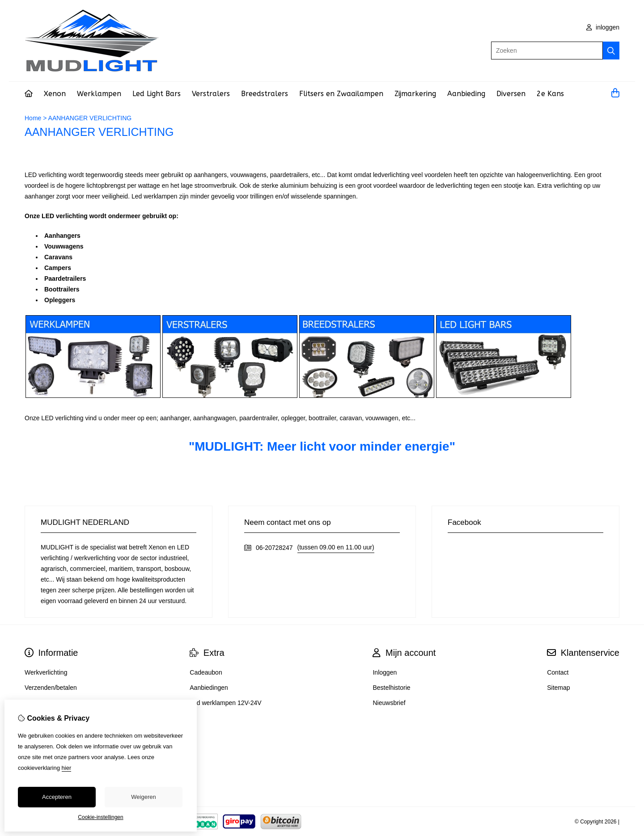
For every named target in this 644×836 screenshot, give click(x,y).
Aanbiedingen (209, 688)
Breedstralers (265, 94)
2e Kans (550, 94)
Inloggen (385, 672)
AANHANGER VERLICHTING (90, 118)
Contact (558, 672)
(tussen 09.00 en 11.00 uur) (336, 547)
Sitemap (558, 688)
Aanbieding (466, 94)
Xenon (55, 94)
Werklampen (99, 94)
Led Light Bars (157, 94)
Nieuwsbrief (389, 703)
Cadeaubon (206, 672)
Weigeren (143, 797)
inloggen (603, 27)
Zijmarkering (415, 94)
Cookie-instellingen (100, 817)
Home (33, 118)
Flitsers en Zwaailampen (341, 94)
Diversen (511, 94)
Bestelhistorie (391, 688)
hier (67, 768)
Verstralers (211, 94)
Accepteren (57, 797)
